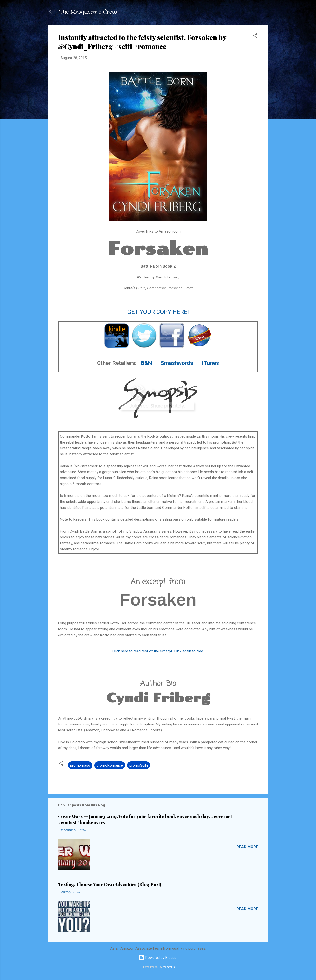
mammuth (169, 967)
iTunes (210, 363)
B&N (146, 363)
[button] (255, 36)
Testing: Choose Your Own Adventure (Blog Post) (110, 884)
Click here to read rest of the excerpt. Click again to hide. (158, 651)
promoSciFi (139, 765)
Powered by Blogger (158, 958)
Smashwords (177, 363)
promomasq (80, 765)
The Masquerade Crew (89, 12)
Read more (247, 847)
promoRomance (110, 765)
